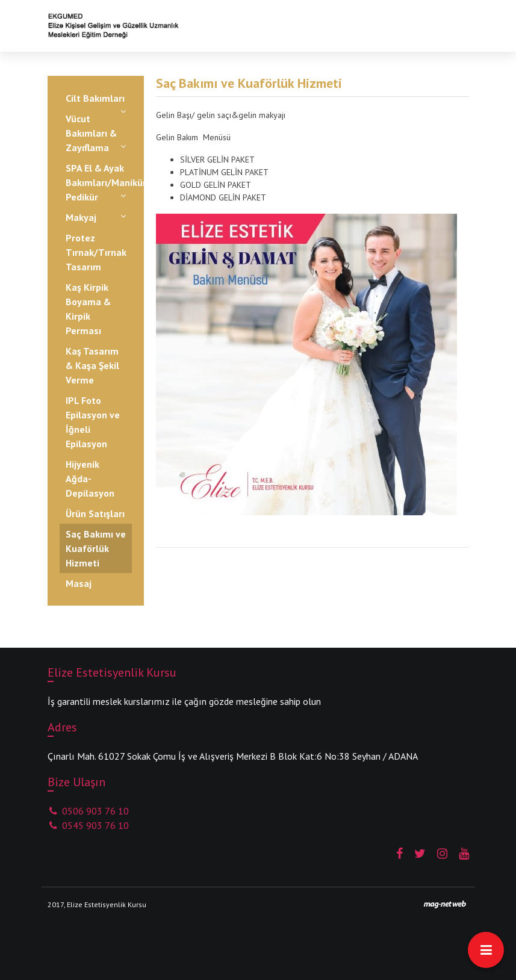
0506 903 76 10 (89, 811)
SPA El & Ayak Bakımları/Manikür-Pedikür (99, 182)
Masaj (79, 583)
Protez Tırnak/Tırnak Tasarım (96, 252)
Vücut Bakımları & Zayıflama (91, 133)
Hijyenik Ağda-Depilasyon (90, 479)
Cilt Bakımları (95, 98)
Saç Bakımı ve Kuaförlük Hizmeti (96, 548)
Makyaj (81, 217)
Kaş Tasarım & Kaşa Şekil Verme (92, 365)
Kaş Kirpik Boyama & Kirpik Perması (88, 309)
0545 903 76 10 (89, 825)
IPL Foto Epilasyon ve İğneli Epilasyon (93, 422)
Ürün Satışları (95, 513)
